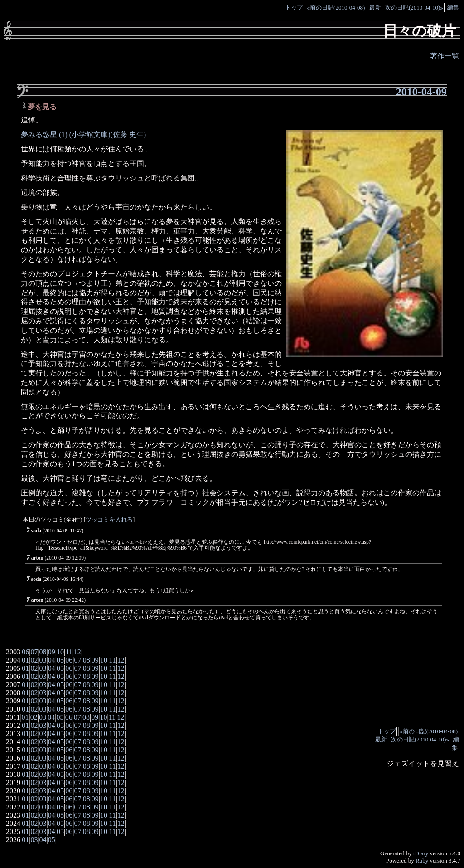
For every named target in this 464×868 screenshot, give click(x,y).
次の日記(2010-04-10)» (414, 7)
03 (43, 660)
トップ (294, 7)
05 (60, 660)
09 (52, 652)
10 (60, 652)
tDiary (421, 853)
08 (43, 652)
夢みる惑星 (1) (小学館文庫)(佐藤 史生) (83, 134)
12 (77, 652)
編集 (453, 7)
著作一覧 (445, 56)
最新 (375, 7)
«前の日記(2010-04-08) (336, 7)
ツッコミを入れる (109, 520)
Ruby (422, 861)
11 (69, 652)
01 (25, 660)
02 (34, 660)
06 (25, 652)
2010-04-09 (421, 92)
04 (52, 660)
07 (34, 652)
